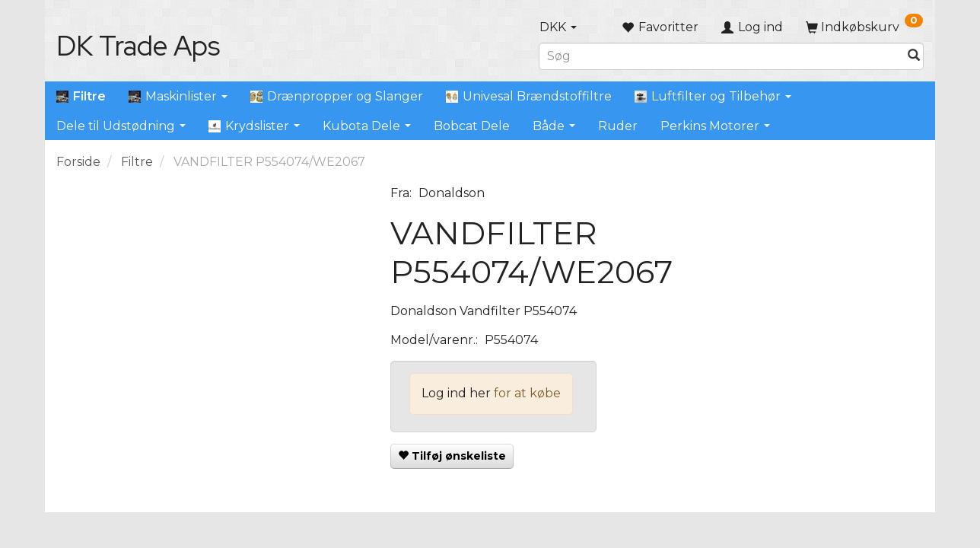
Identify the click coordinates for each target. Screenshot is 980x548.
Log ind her (456, 393)
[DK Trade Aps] (138, 46)
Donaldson (452, 193)
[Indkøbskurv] (864, 27)
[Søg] (914, 56)
